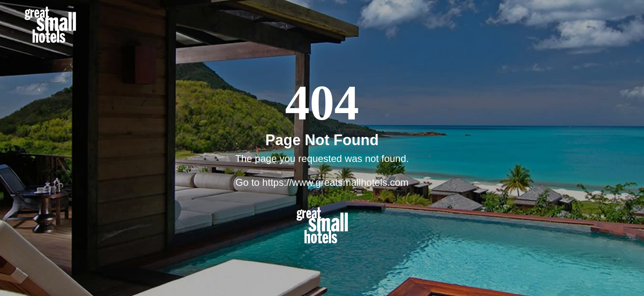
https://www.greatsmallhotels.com (336, 182)
